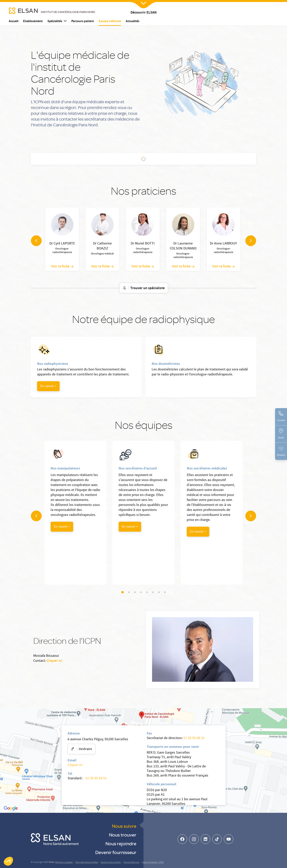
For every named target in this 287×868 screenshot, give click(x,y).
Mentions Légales (64, 863)
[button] (8, 861)
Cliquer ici (54, 661)
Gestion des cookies (111, 863)
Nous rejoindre (121, 843)
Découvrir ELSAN (144, 13)
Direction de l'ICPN (191, 159)
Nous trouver (123, 835)
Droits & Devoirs (131, 863)
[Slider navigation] (123, 592)
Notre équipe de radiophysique (129, 159)
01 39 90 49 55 (96, 779)
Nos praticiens (93, 159)
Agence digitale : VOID (153, 863)
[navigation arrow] (36, 241)
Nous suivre (124, 826)
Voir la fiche (62, 267)
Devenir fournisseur (116, 852)
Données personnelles (87, 863)
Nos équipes (165, 159)
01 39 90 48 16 (194, 738)
